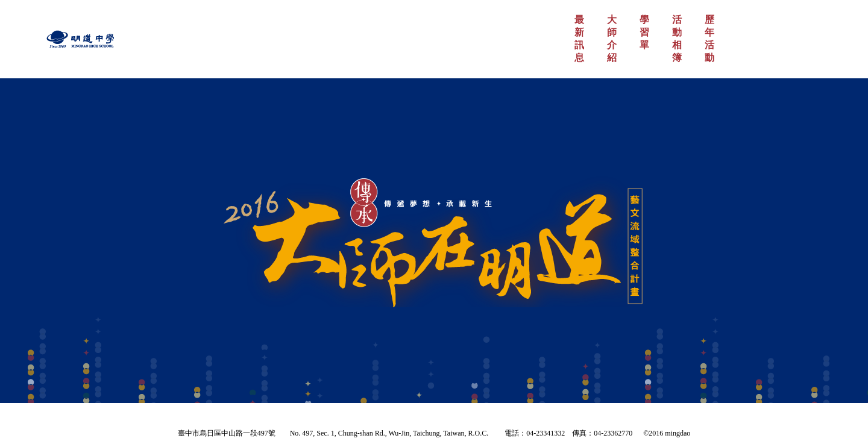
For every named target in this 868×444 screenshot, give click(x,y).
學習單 (644, 32)
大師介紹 (612, 39)
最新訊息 (579, 39)
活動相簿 (677, 39)
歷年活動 (709, 39)
